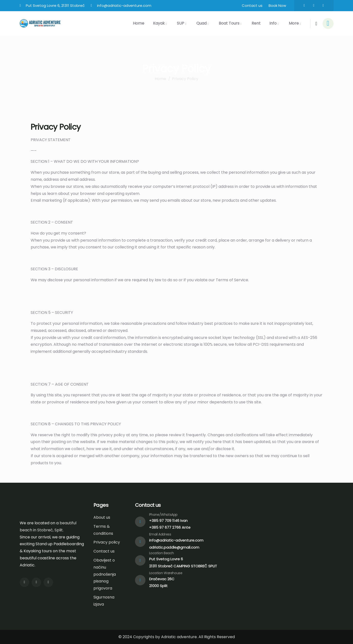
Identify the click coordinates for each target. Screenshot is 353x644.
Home (160, 79)
